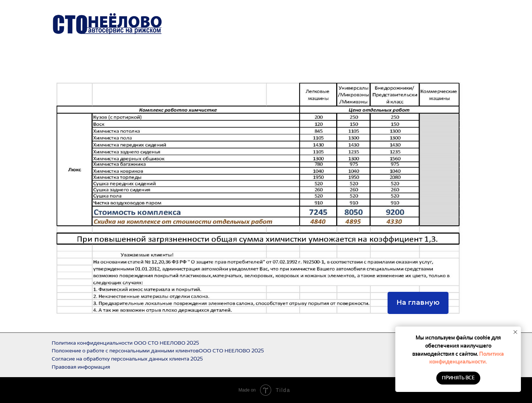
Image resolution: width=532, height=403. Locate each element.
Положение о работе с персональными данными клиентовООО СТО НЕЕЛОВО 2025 (158, 351)
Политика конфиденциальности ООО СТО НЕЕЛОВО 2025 (125, 343)
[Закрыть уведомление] (515, 332)
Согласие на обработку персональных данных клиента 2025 (127, 359)
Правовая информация (81, 367)
